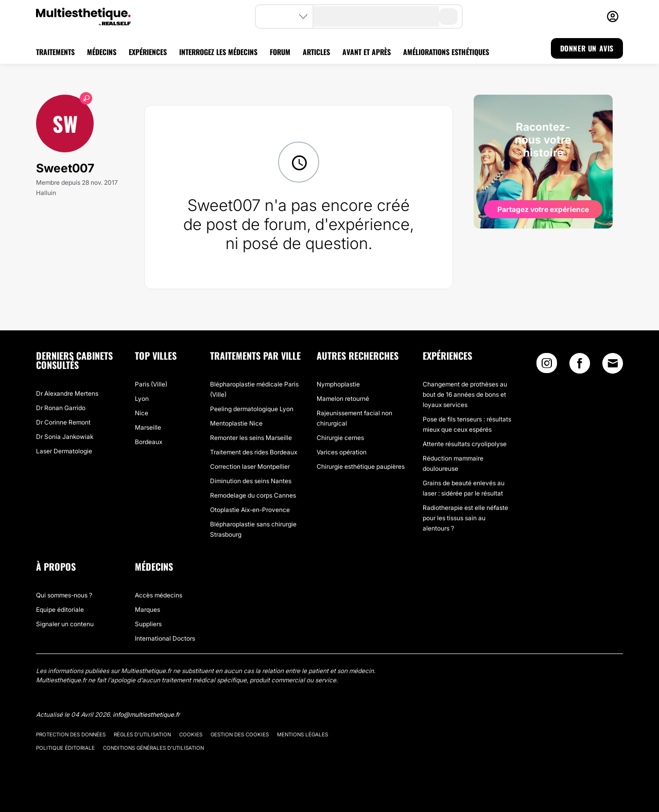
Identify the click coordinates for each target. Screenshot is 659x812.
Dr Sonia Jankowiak (65, 437)
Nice (142, 413)
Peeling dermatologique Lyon (252, 409)
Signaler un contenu (65, 624)
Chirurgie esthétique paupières (361, 466)
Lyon (142, 399)
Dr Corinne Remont (63, 422)
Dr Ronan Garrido (61, 408)
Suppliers (148, 624)
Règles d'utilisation (142, 734)
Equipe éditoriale (60, 610)
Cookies (191, 734)
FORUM (280, 52)
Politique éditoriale (65, 748)
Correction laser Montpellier (250, 466)
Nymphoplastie (338, 384)
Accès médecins (159, 595)
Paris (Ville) (151, 384)
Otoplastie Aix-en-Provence (250, 510)
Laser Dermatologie (64, 451)
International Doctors (165, 638)
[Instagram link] (547, 366)
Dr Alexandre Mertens (67, 393)
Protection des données (71, 734)
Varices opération (342, 452)
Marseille (148, 427)
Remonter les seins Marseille (251, 438)
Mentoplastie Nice (236, 423)
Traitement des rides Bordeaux (254, 452)
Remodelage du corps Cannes (253, 495)
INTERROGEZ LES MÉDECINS (218, 52)
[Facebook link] (580, 366)
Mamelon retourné (343, 399)
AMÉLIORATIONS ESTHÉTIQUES (446, 52)
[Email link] (613, 363)
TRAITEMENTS (55, 52)
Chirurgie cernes (340, 438)
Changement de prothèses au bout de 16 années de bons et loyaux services (465, 394)
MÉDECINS (102, 52)
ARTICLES (316, 52)
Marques (148, 610)
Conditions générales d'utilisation (153, 748)
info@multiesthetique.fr (146, 714)
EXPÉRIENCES (148, 52)
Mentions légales (302, 734)
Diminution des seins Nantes (251, 481)
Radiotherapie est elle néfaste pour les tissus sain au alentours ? (465, 518)
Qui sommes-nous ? (64, 595)
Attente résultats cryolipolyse (465, 444)
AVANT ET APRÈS (367, 52)
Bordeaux (149, 442)
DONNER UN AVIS (587, 48)
